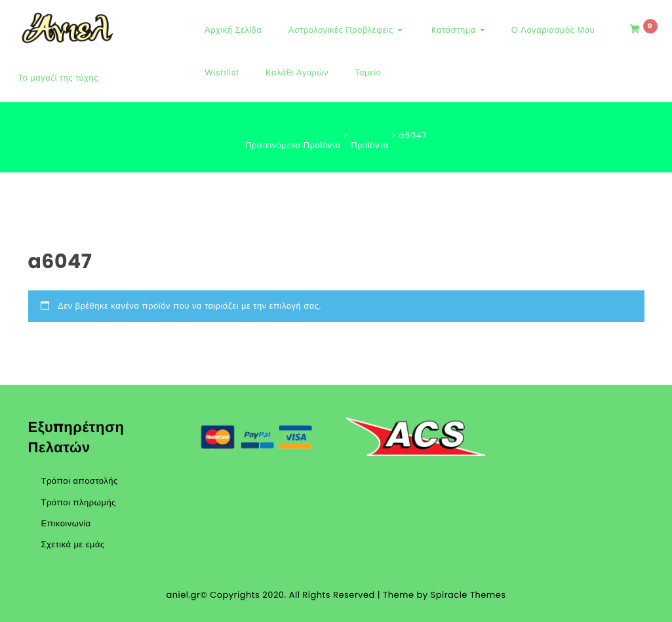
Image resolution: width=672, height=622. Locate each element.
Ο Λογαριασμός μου (553, 30)
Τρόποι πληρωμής (79, 502)
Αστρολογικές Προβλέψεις (345, 30)
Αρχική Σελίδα (233, 30)
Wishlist (222, 72)
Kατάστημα (457, 30)
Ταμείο (368, 72)
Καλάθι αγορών (297, 72)
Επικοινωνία (66, 523)
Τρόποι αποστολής (80, 481)
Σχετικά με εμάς (73, 544)
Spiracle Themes (468, 595)
